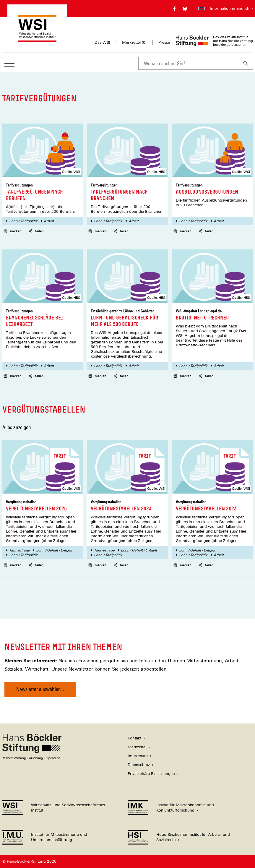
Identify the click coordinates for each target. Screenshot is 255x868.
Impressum (138, 756)
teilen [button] (36, 231)
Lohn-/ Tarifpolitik (23, 221)
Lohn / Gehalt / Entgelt (54, 550)
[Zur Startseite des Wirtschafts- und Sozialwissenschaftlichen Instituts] (37, 39)
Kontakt (134, 738)
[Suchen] (246, 63)
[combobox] (189, 63)
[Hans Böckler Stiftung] (32, 758)
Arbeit (49, 221)
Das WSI (102, 42)
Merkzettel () (134, 43)
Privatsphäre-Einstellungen (151, 774)
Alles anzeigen (17, 427)
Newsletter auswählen (39, 689)
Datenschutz (139, 765)
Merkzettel (137, 747)
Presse (164, 42)
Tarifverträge (20, 550)
